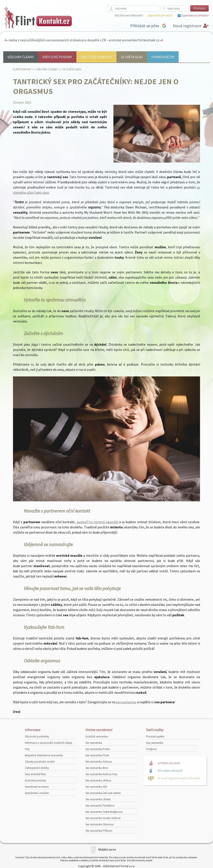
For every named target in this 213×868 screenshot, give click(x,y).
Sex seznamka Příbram (99, 831)
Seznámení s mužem (37, 793)
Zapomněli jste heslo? (160, 15)
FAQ (27, 749)
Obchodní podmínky (37, 737)
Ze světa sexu (132, 57)
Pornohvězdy (163, 57)
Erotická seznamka (97, 737)
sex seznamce (126, 702)
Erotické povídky (57, 57)
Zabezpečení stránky (37, 768)
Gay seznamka (155, 743)
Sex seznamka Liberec (98, 799)
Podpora (151, 749)
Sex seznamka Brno (97, 768)
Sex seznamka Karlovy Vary (101, 774)
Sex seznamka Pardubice (100, 806)
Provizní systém (155, 737)
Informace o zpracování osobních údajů (48, 743)
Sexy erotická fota (35, 774)
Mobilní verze (107, 849)
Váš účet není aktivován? (129, 15)
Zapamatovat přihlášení (195, 15)
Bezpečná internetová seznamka (44, 755)
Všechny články (21, 57)
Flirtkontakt (22, 69)
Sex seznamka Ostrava (99, 762)
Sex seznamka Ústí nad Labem (103, 793)
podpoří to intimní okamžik (97, 522)
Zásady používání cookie (40, 762)
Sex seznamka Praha (98, 749)
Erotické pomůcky (96, 57)
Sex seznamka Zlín (96, 787)
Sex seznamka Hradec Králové (103, 818)
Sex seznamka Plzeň (97, 755)
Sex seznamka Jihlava (98, 780)
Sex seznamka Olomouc (100, 824)
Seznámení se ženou (37, 787)
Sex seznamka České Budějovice (104, 812)
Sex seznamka (94, 743)
